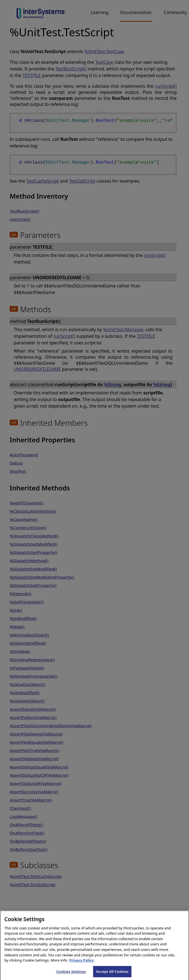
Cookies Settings (71, 974)
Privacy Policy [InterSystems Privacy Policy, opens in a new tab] (82, 963)
